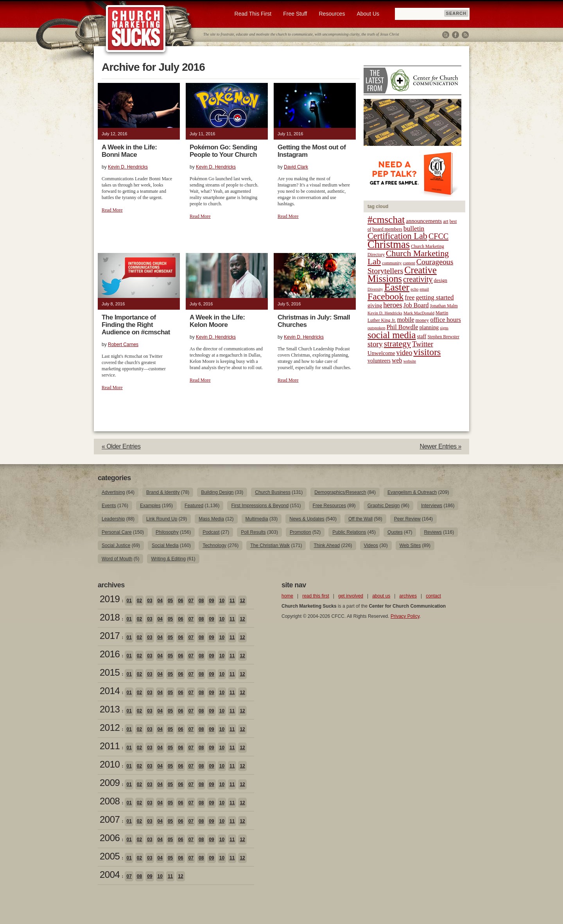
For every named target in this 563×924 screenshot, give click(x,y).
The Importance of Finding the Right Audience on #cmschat (136, 325)
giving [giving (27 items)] (375, 305)
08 (201, 601)
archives (408, 596)
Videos (371, 545)
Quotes (395, 532)
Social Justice (116, 545)
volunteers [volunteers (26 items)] (379, 361)
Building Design (217, 492)
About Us (368, 14)
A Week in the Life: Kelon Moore (217, 321)
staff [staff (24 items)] (422, 336)
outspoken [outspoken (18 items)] (377, 328)
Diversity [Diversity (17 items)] (375, 289)
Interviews (432, 506)
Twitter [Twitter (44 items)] (423, 344)
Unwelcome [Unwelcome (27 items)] (381, 353)
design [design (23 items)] (441, 280)
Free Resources (329, 506)
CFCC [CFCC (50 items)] (438, 236)
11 (232, 601)
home (287, 596)
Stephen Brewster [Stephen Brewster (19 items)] (443, 337)
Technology (214, 545)
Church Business (273, 492)
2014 (110, 691)
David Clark (296, 167)
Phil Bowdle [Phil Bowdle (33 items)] (403, 327)
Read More (112, 210)
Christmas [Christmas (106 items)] (389, 244)
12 (242, 601)
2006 (110, 838)
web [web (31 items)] (397, 360)
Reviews (433, 532)
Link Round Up (162, 519)
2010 (110, 764)
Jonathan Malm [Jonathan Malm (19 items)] (444, 306)
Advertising (113, 492)
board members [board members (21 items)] (387, 229)
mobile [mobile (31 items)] (405, 320)
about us (381, 596)
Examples (150, 506)
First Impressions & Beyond (260, 506)
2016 (110, 654)
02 (139, 601)
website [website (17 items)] (410, 361)
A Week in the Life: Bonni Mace (129, 151)
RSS (465, 35)
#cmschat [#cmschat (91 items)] (386, 220)
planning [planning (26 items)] (429, 327)
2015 (110, 672)
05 (170, 601)
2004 (110, 875)
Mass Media (211, 519)
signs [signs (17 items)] (444, 328)
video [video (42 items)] (404, 353)
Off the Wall (360, 519)
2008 (110, 801)
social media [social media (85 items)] (392, 335)
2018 (110, 617)
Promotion (300, 532)
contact (433, 596)
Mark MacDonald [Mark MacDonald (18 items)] (419, 313)
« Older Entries (121, 446)
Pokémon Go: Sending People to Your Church (223, 151)
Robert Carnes (123, 344)
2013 (110, 709)
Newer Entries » (440, 446)
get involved (351, 596)
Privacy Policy (405, 616)
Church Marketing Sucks (136, 29)
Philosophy (167, 532)
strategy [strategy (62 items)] (397, 344)
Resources (332, 14)
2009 (110, 783)
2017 (110, 636)
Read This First (253, 14)
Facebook (455, 35)
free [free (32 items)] (410, 297)
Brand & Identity (163, 492)
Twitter (446, 35)
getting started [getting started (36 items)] (435, 297)
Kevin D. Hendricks (128, 167)
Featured (194, 506)
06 (180, 601)
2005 (110, 856)
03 (150, 601)
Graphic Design (384, 506)
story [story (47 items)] (375, 344)
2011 (110, 746)
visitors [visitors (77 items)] (427, 352)
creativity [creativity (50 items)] (418, 279)
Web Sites (410, 545)
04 (160, 601)
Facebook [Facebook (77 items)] (385, 296)
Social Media (165, 545)
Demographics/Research (340, 492)
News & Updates (307, 519)
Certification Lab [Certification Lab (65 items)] (397, 236)
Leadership (113, 519)
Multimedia (257, 519)
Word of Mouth (117, 559)
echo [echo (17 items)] (414, 289)
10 (222, 601)
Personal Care (117, 532)
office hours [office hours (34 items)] (446, 320)
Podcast (211, 532)
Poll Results (253, 532)
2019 (110, 599)
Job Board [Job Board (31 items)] (416, 305)
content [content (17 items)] (409, 263)
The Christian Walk (270, 545)
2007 (110, 819)
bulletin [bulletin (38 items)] (414, 228)
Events (109, 506)
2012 (110, 728)
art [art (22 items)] (446, 221)
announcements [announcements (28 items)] (424, 221)
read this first (316, 596)
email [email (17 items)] (424, 289)
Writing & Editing (168, 559)
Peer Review (407, 519)
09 (211, 601)
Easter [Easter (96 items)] (397, 287)
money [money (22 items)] (422, 320)
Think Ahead (327, 545)
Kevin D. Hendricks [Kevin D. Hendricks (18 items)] (385, 313)
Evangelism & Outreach (412, 492)
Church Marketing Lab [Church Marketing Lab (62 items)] (408, 257)
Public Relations (349, 532)
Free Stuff (295, 14)
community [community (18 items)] (392, 263)
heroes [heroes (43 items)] (393, 305)
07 (191, 601)
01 (129, 601)
